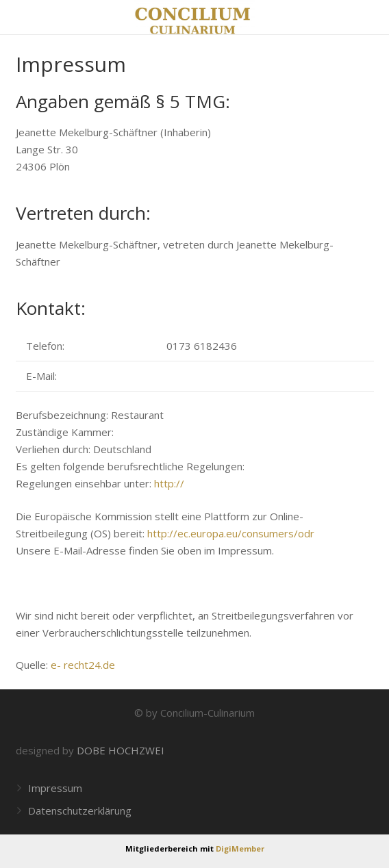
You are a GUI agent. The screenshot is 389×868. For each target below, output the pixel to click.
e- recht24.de (83, 665)
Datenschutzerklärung (80, 810)
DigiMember (240, 848)
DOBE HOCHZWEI (121, 750)
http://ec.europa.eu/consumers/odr (231, 533)
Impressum (55, 788)
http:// (169, 483)
